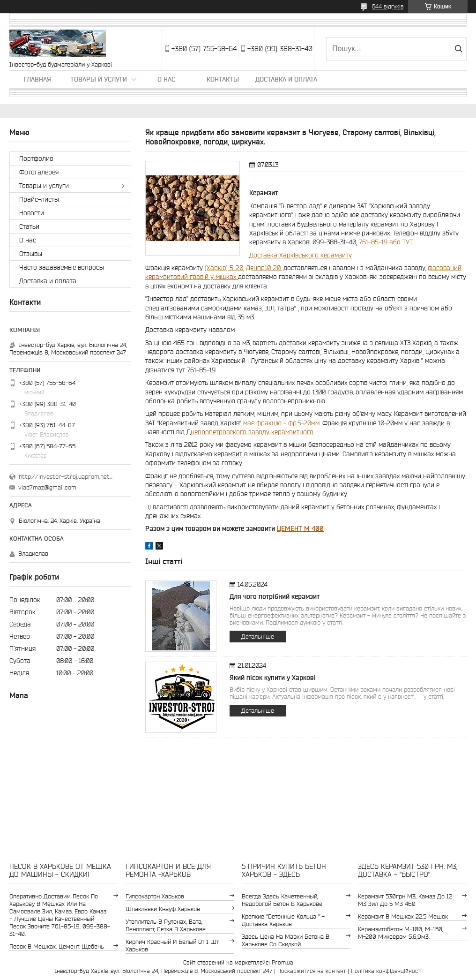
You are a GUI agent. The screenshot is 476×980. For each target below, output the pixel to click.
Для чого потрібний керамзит (275, 596)
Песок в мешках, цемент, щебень (57, 946)
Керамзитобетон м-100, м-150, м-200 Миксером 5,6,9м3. (401, 933)
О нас (166, 79)
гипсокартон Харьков (155, 896)
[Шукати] (458, 49)
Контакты (223, 79)
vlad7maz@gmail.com (47, 487)
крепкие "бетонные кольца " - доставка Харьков (283, 920)
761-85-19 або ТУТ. (386, 242)
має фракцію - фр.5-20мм (281, 423)
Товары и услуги (99, 79)
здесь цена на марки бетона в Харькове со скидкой (286, 940)
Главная (37, 79)
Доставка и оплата (286, 79)
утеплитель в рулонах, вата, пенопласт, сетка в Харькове (166, 925)
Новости (32, 213)
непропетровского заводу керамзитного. (253, 432)
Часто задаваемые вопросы (62, 267)
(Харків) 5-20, (224, 268)
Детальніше (258, 637)
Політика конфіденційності (386, 971)
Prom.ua (283, 962)
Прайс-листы (39, 199)
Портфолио (36, 158)
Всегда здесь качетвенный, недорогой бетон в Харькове (282, 900)
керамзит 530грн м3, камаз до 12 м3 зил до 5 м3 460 (405, 900)
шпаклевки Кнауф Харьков (163, 909)
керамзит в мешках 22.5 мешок (403, 916)
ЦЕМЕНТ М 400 (300, 528)
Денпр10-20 (263, 268)
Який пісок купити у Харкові (273, 678)
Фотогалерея (39, 172)
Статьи (29, 226)
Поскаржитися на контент (312, 971)
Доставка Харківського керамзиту (301, 255)
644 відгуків (388, 6)
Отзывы (31, 254)
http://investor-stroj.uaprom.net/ (66, 477)
